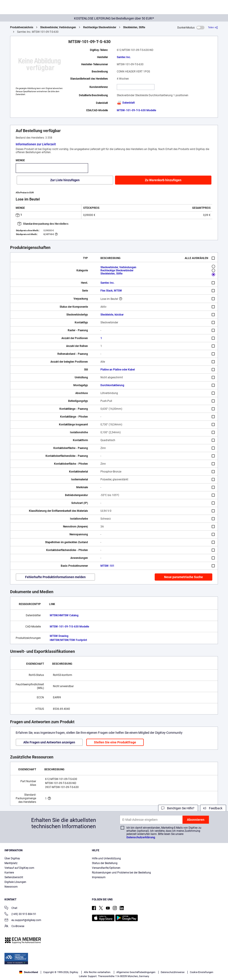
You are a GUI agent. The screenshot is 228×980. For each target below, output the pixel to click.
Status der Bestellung (105, 863)
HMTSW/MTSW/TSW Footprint (68, 640)
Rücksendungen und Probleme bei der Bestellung (121, 873)
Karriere (9, 873)
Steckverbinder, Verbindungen (58, 27)
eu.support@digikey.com (23, 920)
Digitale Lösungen (15, 882)
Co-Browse (14, 927)
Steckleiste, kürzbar (112, 315)
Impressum (99, 877)
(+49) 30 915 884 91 (20, 914)
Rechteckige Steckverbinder (100, 27)
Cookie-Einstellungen (202, 972)
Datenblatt (126, 103)
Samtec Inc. (124, 57)
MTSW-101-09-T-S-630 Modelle (136, 110)
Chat (11, 908)
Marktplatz (11, 863)
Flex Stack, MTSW (111, 291)
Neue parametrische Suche (183, 577)
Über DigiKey (12, 858)
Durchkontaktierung (112, 385)
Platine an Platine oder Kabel (118, 370)
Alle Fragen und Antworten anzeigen (49, 742)
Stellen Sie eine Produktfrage (115, 742)
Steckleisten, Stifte (134, 27)
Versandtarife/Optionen (106, 868)
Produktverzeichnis (22, 27)
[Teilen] (213, 27)
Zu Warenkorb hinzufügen (163, 180)
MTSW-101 (107, 566)
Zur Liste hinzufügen (65, 180)
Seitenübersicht (14, 877)
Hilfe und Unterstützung (106, 858)
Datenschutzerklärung (141, 837)
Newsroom (11, 887)
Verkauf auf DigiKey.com (19, 868)
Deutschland (29, 972)
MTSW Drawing (59, 636)
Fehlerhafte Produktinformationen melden (55, 577)
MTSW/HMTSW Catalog (64, 615)
